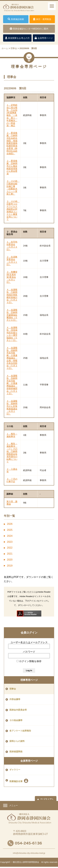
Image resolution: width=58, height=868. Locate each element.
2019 (10, 566)
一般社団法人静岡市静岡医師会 (25, 862)
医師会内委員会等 (18, 710)
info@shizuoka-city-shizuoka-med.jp (29, 853)
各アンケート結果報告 (20, 731)
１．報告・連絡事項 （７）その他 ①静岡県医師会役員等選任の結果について (12, 453)
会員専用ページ (29, 761)
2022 (10, 548)
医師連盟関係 (16, 752)
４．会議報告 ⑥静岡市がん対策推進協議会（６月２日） (12, 407)
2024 (10, 536)
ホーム (5, 48)
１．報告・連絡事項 (12, 435)
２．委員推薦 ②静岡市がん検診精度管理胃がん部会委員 (12, 167)
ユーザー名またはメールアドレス (29, 642)
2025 (10, 530)
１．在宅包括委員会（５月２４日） (12, 246)
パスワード (29, 652)
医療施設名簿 (19, 781)
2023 (10, 542)
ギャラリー (15, 770)
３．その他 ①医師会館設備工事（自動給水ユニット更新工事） (13, 188)
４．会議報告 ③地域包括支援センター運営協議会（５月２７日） (12, 334)
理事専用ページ (29, 680)
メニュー (10, 806)
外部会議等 (15, 699)
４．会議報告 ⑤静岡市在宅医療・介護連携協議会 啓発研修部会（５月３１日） (12, 385)
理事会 (13, 689)
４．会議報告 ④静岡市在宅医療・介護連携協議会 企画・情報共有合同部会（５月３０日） (12, 358)
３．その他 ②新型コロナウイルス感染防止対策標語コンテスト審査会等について (13, 210)
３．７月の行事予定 (12, 480)
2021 (10, 554)
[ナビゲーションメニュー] (52, 6)
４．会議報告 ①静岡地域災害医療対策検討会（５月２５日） (12, 296)
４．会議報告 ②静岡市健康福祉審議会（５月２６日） (12, 315)
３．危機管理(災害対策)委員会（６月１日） (12, 277)
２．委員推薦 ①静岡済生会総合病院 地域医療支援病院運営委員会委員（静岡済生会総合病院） (12, 143)
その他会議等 (16, 720)
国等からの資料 (17, 741)
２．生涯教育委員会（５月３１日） (12, 261)
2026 (10, 524)
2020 (10, 560)
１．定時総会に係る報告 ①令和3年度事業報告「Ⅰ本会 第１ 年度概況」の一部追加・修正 (12, 115)
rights (46, 862)
